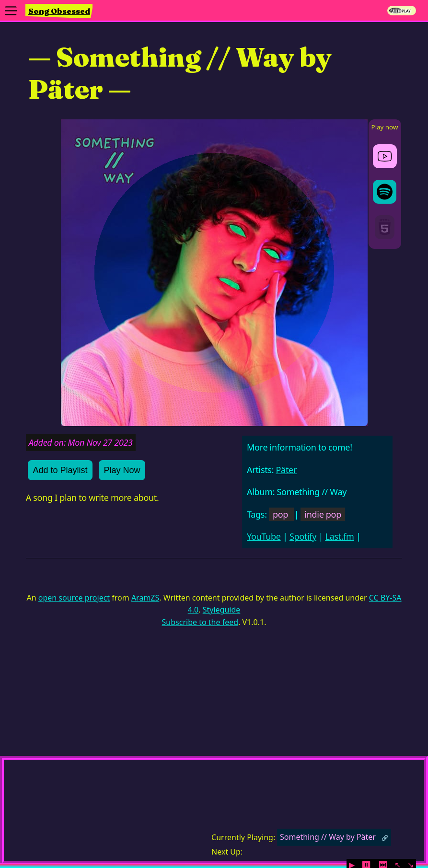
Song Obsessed (59, 11)
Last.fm (339, 536)
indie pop (323, 514)
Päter (286, 470)
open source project (74, 598)
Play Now (122, 470)
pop (280, 514)
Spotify (303, 536)
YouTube (264, 536)
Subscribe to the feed (200, 622)
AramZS (145, 598)
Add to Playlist (60, 470)
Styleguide (222, 610)
